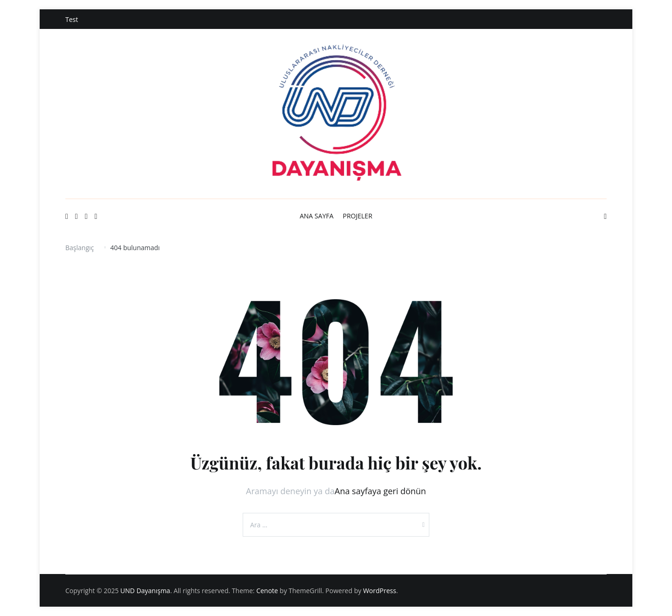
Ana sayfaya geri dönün (380, 491)
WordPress (380, 591)
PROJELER (358, 216)
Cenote (267, 591)
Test (72, 19)
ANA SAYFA (316, 216)
